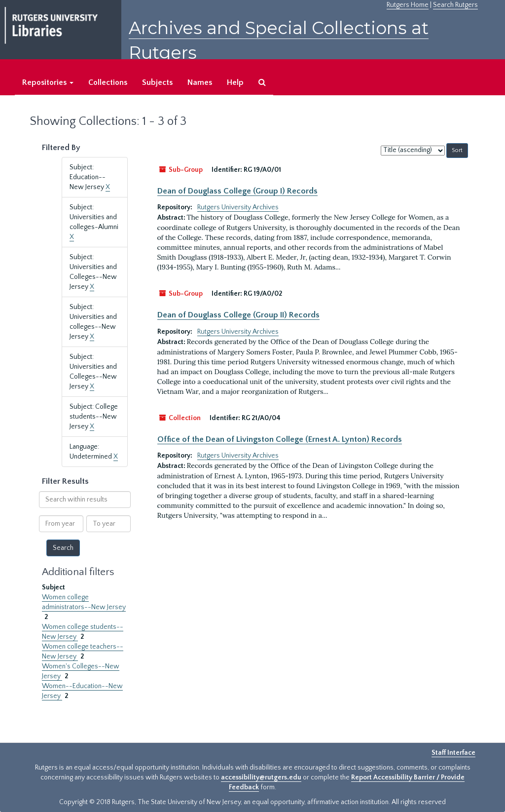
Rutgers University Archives (238, 207)
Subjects (157, 82)
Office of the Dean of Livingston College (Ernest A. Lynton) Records (280, 439)
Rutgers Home (408, 5)
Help (235, 82)
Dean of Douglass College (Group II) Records (238, 315)
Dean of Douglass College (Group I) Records (237, 191)
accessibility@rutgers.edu (261, 777)
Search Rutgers (455, 5)
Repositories (48, 82)
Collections (108, 82)
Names (200, 82)
